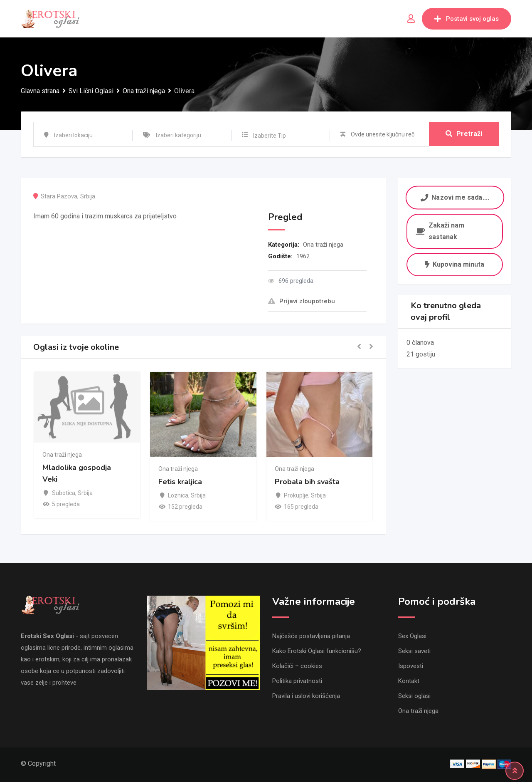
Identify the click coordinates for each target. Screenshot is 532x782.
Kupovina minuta (454, 264)
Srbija (88, 196)
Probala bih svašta (307, 482)
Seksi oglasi (414, 696)
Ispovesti (411, 666)
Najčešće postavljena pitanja (311, 636)
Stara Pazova (59, 196)
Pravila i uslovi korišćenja (306, 696)
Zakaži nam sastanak (440, 231)
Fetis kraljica (180, 482)
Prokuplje (296, 495)
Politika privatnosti (297, 681)
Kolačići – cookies (297, 666)
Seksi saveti (414, 651)
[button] (359, 347)
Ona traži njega (323, 245)
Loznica (178, 495)
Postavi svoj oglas (467, 19)
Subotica (64, 493)
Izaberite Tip (270, 136)
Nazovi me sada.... (454, 197)
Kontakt (409, 681)
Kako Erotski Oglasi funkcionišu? (317, 651)
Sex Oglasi (412, 636)
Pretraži (464, 134)
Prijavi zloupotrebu (302, 301)
